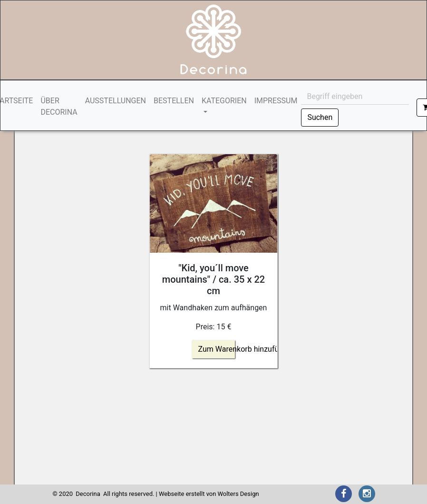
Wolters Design (238, 494)
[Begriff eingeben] (355, 97)
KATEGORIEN (224, 101)
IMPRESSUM (276, 101)
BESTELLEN (174, 101)
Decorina (88, 494)
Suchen (320, 117)
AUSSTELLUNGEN (116, 101)
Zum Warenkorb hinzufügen (245, 349)
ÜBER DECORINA (59, 106)
